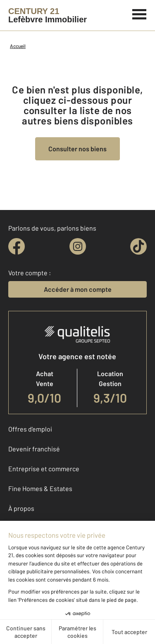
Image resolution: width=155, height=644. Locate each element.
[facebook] (17, 246)
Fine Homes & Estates (40, 488)
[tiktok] (138, 246)
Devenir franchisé (34, 449)
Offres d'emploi (30, 429)
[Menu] (139, 13)
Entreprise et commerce (44, 469)
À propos (21, 508)
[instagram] (78, 246)
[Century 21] (48, 15)
